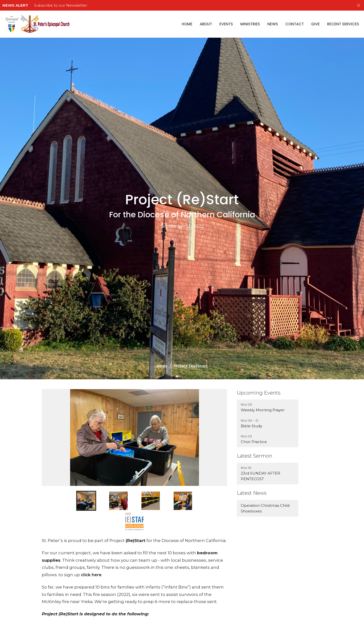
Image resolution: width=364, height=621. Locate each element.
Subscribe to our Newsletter (61, 5)
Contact (295, 24)
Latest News (252, 493)
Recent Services (343, 24)
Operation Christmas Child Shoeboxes (265, 508)
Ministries (250, 24)
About (206, 24)
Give (315, 24)
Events (226, 24)
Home (187, 24)
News (273, 24)
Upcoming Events (259, 393)
